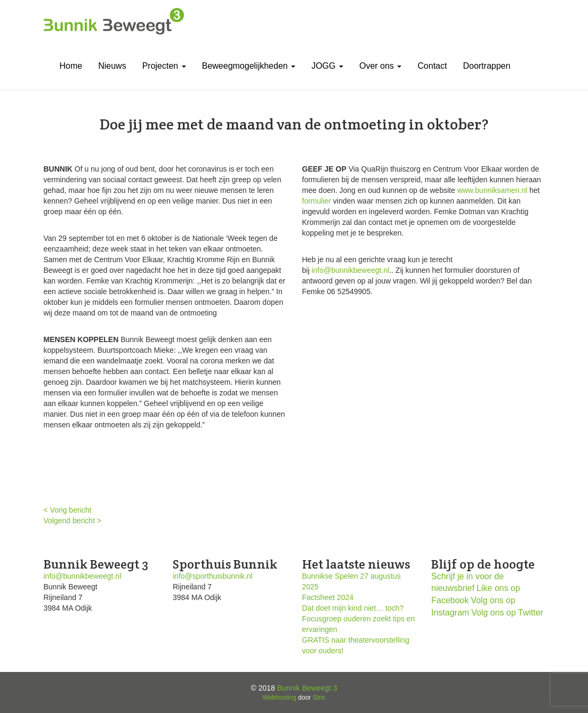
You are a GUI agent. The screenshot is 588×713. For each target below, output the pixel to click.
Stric (319, 698)
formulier (317, 201)
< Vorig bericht (68, 510)
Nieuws (112, 66)
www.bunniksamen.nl (493, 190)
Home (71, 66)
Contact (432, 66)
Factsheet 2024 (328, 597)
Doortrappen (486, 66)
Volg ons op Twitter (507, 613)
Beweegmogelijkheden (249, 66)
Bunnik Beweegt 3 (307, 688)
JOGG (327, 66)
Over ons (380, 66)
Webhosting (280, 698)
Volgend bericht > (73, 521)
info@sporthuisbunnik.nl (213, 576)
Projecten (164, 66)
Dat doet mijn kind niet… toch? (353, 608)
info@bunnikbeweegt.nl (350, 270)
